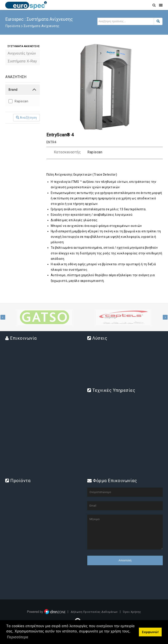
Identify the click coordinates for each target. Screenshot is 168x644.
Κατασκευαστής (67, 152)
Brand (13, 90)
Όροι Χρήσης (132, 612)
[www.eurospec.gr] (26, 5)
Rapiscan (21, 101)
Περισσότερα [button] (18, 637)
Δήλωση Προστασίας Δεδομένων (94, 612)
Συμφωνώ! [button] (150, 632)
